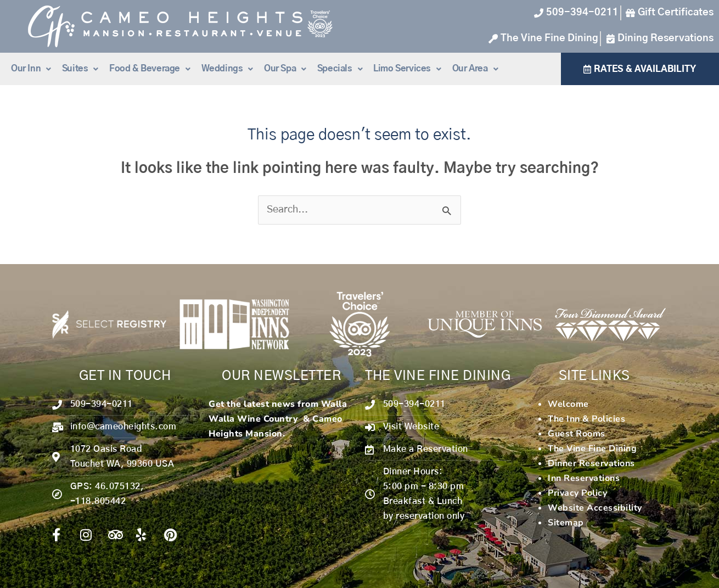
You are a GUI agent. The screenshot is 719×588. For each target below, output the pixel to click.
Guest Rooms (577, 434)
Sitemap (566, 523)
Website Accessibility (595, 508)
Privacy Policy (577, 493)
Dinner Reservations (591, 463)
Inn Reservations (584, 478)
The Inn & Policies (586, 419)
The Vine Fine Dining (592, 449)
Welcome (568, 404)
